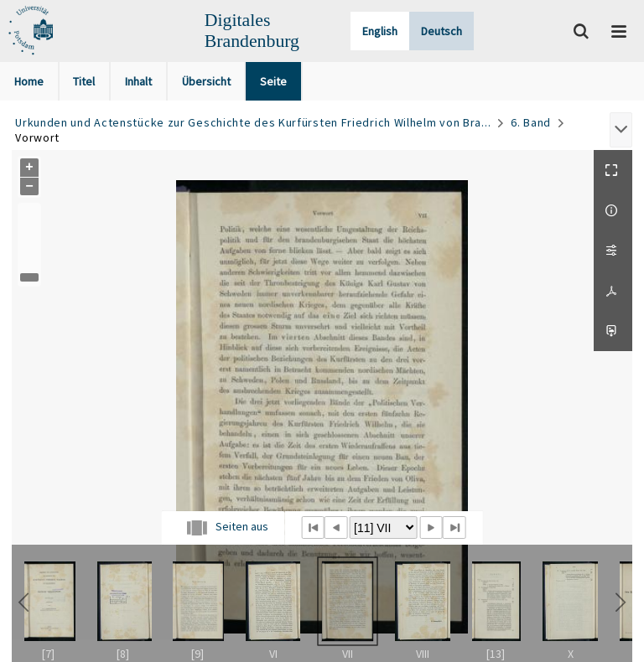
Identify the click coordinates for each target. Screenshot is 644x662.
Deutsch (441, 31)
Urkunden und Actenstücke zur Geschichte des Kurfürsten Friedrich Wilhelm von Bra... (253, 122)
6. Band (531, 122)
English (380, 31)
